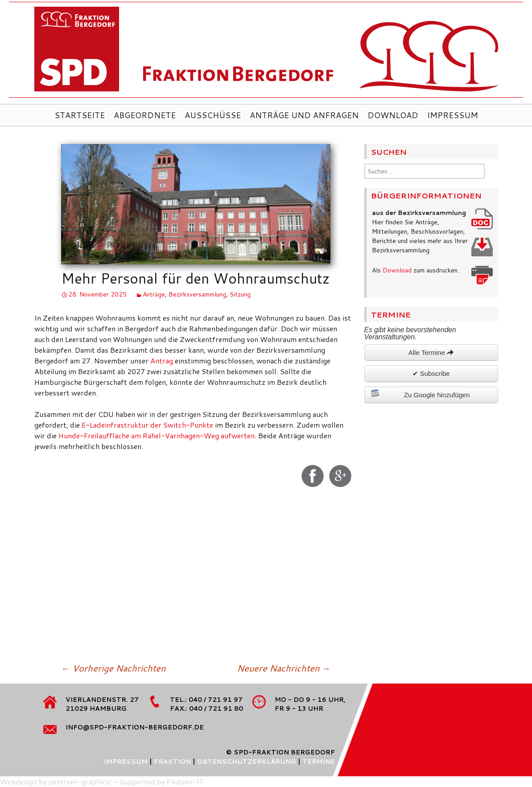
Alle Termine (431, 352)
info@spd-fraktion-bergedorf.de (135, 727)
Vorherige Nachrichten (113, 668)
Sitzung (240, 294)
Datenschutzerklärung (247, 762)
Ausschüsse (213, 115)
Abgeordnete (145, 115)
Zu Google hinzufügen (421, 394)
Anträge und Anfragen (304, 115)
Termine (319, 762)
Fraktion (172, 762)
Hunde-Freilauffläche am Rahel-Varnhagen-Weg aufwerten (157, 435)
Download (393, 115)
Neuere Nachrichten (284, 668)
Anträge (154, 294)
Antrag (163, 361)
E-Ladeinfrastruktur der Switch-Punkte (147, 425)
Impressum (453, 115)
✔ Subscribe (431, 373)
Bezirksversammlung (197, 294)
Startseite (80, 115)
